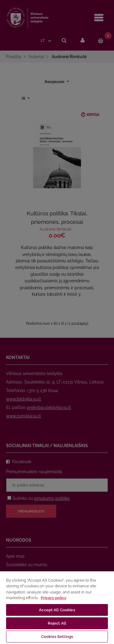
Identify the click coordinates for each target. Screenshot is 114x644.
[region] (57, 607)
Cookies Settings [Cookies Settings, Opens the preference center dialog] (57, 637)
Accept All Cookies (57, 610)
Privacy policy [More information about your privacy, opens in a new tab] (54, 598)
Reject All (57, 623)
